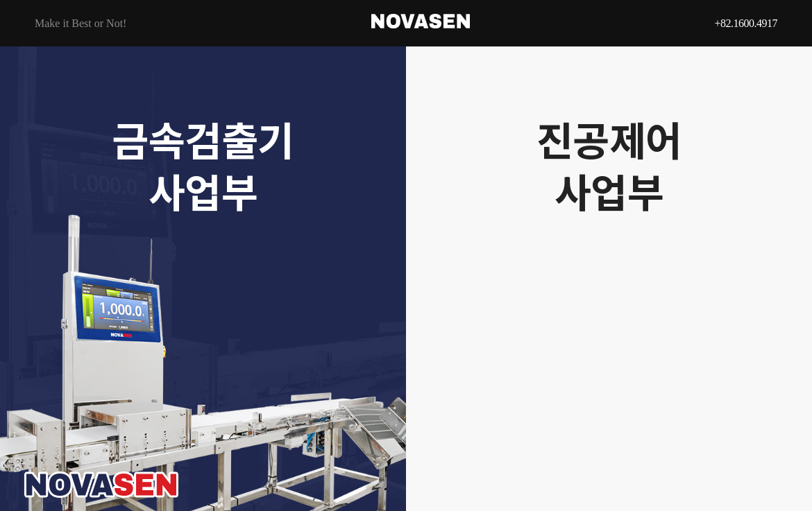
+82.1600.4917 (746, 23)
